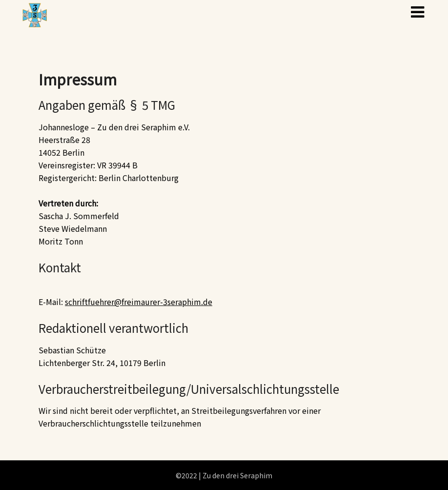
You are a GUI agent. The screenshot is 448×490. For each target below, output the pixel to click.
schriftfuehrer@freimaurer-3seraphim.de (139, 302)
